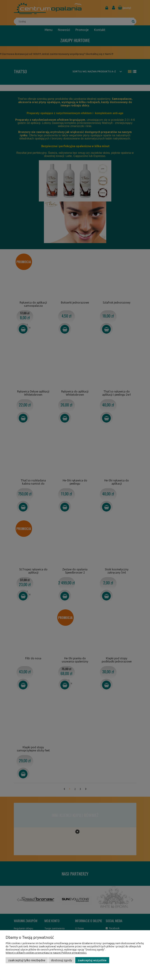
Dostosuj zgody (62, 960)
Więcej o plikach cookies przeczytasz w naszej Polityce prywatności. (46, 953)
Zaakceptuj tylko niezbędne (27, 960)
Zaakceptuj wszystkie (92, 960)
